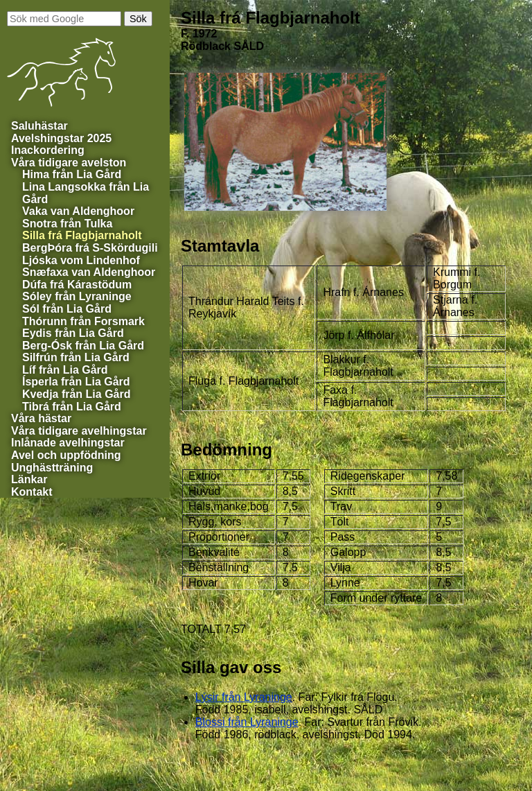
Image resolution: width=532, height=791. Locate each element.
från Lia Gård (72, 174)
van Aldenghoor (78, 211)
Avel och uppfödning (66, 455)
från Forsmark (83, 321)
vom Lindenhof (81, 260)
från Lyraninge (244, 697)
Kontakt (32, 492)
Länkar (29, 479)
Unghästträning (52, 468)
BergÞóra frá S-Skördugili (90, 248)
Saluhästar (39, 126)
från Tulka (67, 224)
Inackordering (48, 150)
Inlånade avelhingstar (68, 443)
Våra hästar (41, 418)
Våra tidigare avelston (69, 163)
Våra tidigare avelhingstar (79, 431)
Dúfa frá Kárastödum (77, 285)
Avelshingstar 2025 (61, 138)
